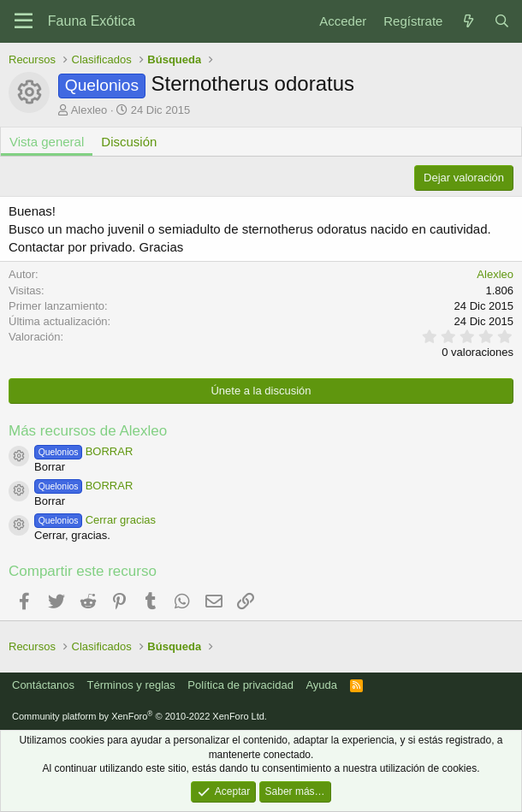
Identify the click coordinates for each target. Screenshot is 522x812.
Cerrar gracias (95, 520)
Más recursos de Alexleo (88, 431)
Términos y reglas (131, 685)
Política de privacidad (240, 685)
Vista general (47, 142)
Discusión (129, 142)
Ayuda (321, 685)
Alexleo (89, 110)
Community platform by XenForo (139, 716)
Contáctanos (43, 685)
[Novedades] (468, 21)
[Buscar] (502, 21)
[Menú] (24, 21)
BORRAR (83, 451)
